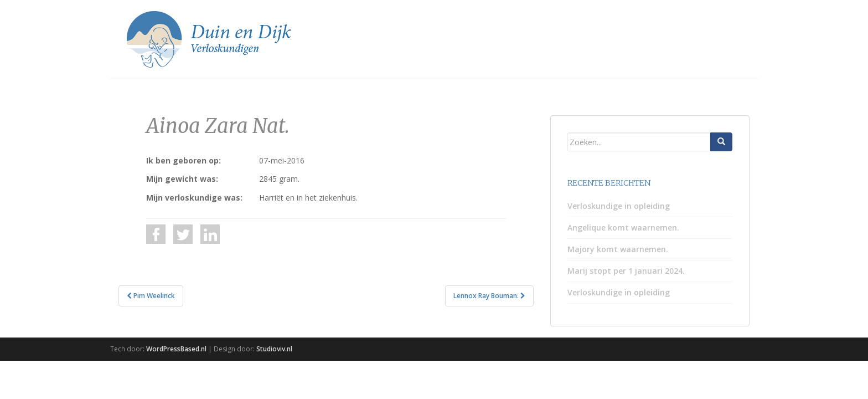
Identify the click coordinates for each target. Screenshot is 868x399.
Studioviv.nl (274, 349)
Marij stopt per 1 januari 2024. (626, 271)
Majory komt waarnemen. (618, 249)
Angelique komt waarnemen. (623, 227)
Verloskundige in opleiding (619, 206)
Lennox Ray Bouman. (489, 296)
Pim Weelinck (151, 296)
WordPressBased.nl (176, 349)
